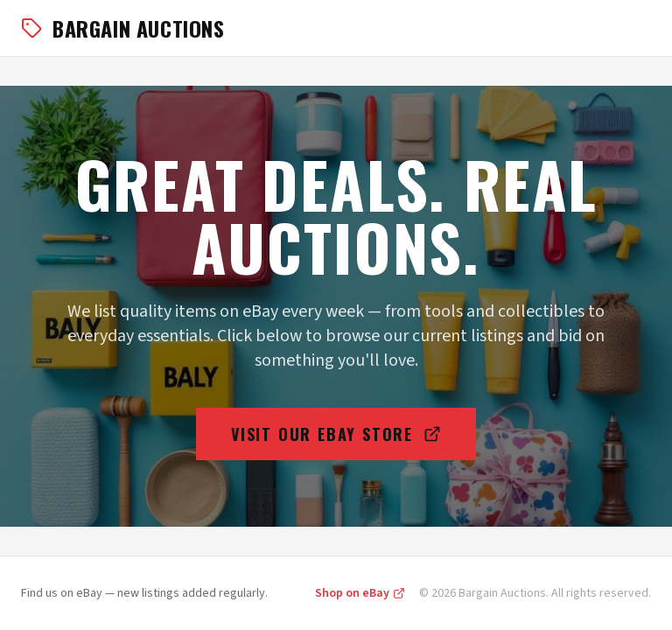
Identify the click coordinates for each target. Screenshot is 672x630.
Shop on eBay (360, 593)
